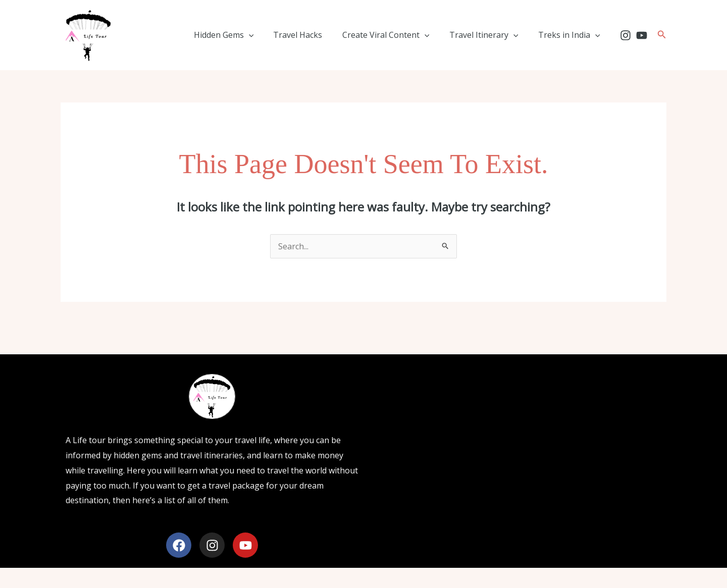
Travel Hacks (311, 35)
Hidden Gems (240, 35)
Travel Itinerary (489, 35)
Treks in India (571, 35)
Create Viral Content (395, 35)
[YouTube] (642, 35)
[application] (265, 35)
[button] (662, 35)
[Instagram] (626, 35)
